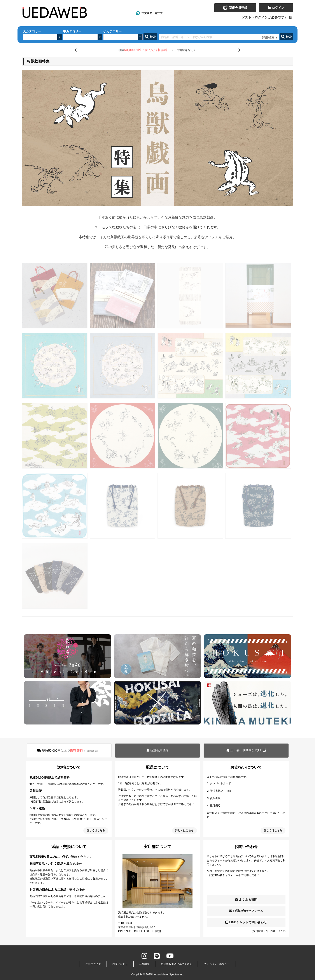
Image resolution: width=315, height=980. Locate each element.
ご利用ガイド (93, 964)
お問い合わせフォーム (246, 911)
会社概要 (144, 964)
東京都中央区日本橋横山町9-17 (136, 927)
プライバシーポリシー (217, 964)
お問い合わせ (120, 964)
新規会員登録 (157, 750)
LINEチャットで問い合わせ (246, 922)
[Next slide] (239, 50)
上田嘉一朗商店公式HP (246, 750)
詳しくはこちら (96, 830)
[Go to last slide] (76, 50)
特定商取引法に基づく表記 (177, 964)
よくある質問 (246, 900)
